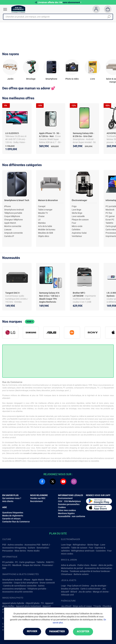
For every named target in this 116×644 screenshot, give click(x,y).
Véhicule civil (67, 595)
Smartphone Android (14, 210)
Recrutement (36, 501)
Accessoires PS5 (32, 545)
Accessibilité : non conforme (72, 516)
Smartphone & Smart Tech (17, 200)
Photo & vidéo (72, 79)
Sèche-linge (93, 545)
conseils (26, 453)
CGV (60, 501)
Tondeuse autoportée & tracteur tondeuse (90, 571)
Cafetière (76, 230)
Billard (74, 592)
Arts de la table (45, 226)
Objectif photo (33, 603)
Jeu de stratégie (98, 586)
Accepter (84, 632)
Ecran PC (110, 220)
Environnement (65, 498)
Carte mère (111, 230)
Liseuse (8, 230)
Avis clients (8, 501)
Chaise (41, 216)
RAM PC (50, 562)
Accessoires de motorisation (98, 568)
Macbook (110, 210)
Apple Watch (10, 223)
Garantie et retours (11, 519)
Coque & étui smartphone (26, 583)
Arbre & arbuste (68, 565)
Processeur (47, 565)
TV (42, 603)
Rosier (94, 565)
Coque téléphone (12, 216)
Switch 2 (46, 545)
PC (16, 562)
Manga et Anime (101, 592)
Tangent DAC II (13, 293)
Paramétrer (57, 632)
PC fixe (109, 213)
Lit (39, 220)
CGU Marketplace (72, 501)
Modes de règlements (13, 516)
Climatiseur (67, 574)
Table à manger (45, 210)
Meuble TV (43, 213)
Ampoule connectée (13, 233)
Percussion (8, 551)
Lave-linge (66, 545)
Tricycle (97, 606)
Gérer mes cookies (67, 510)
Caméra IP (9, 236)
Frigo (74, 206)
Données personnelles (69, 504)
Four (74, 223)
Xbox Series (20, 551)
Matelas (42, 223)
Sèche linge (77, 213)
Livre (93, 79)
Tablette (109, 223)
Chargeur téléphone (13, 220)
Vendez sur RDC (38, 498)
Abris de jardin (105, 565)
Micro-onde (77, 226)
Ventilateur (77, 236)
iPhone (7, 206)
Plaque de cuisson (80, 220)
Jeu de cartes (85, 592)
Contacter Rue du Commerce (16, 522)
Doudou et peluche (70, 589)
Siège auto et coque (82, 606)
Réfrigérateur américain (83, 551)
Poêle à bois (83, 565)
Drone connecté (47, 583)
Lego (63, 586)
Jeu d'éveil (66, 606)
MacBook (17, 565)
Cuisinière (101, 551)
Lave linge (76, 210)
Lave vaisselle (78, 216)
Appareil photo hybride (13, 603)
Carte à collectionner (91, 589)
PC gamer (110, 216)
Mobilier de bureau (47, 230)
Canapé (42, 206)
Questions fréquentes (13, 513)
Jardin (10, 79)
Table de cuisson (79, 548)
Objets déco (44, 236)
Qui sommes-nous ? (12, 498)
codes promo (37, 453)
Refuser (31, 632)
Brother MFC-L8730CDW (79, 294)
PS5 (4, 545)
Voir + (30, 322)
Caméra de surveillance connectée (20, 586)
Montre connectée (13, 226)
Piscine (65, 571)
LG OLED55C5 (12, 133)
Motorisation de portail (72, 568)
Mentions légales (66, 513)
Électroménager (79, 200)
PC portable (8, 562)
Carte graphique (27, 562)
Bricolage (31, 79)
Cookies (62, 507)
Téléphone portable (13, 213)
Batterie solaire (81, 574)
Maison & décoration (48, 200)
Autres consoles (15, 545)
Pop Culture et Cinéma (78, 586)
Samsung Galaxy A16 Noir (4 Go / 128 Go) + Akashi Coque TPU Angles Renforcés (49, 297)
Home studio (33, 551)
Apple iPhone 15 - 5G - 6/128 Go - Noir (50, 135)
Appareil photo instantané (28, 606)
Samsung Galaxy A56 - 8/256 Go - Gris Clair (84, 135)
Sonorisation (43, 548)
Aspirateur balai (79, 233)
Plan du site (58, 533)
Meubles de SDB (46, 233)
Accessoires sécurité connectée (18, 592)
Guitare (31, 548)
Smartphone (51, 79)
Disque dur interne (32, 565)
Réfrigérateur (79, 545)
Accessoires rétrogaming (14, 548)
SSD (4, 568)
